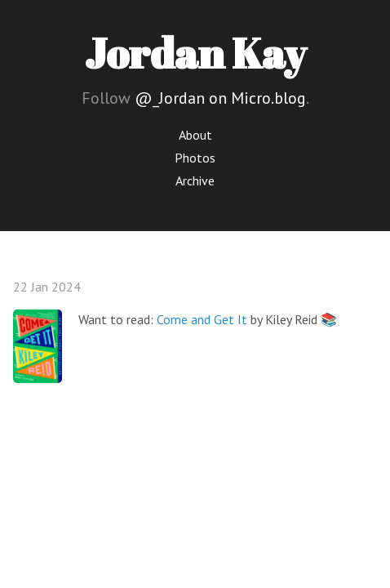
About (195, 135)
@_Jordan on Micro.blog (220, 98)
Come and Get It (202, 319)
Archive (195, 180)
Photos (195, 158)
